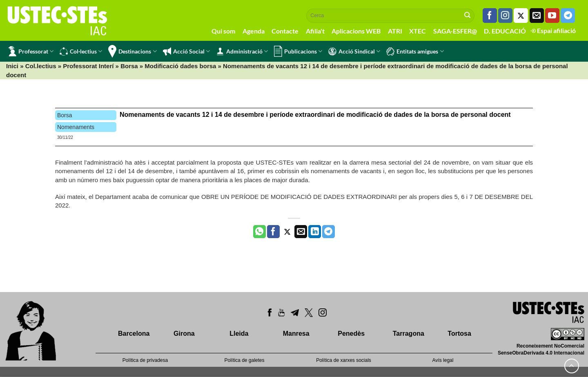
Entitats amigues (415, 51)
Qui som (223, 31)
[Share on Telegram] (329, 232)
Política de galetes (244, 360)
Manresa (296, 333)
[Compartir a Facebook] (273, 232)
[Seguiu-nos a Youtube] (552, 16)
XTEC (418, 31)
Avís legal (443, 360)
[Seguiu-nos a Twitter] (521, 16)
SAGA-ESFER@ (455, 31)
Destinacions (132, 51)
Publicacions (298, 51)
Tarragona (409, 333)
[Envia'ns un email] (537, 16)
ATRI (395, 31)
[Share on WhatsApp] (259, 232)
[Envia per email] (301, 232)
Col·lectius (81, 51)
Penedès (351, 333)
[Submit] (468, 16)
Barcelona (134, 333)
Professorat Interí (88, 66)
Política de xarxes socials (344, 360)
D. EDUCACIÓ (505, 31)
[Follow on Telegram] (568, 16)
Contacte (285, 31)
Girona (184, 333)
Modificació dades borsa (180, 66)
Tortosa (459, 333)
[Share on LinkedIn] (315, 232)
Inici (12, 66)
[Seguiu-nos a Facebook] (490, 16)
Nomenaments (76, 127)
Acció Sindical (354, 51)
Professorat (31, 51)
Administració (242, 51)
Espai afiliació (553, 30)
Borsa (129, 66)
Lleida (239, 333)
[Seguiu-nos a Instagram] (505, 16)
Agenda (254, 31)
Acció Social (186, 51)
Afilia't (315, 31)
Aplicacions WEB (356, 31)
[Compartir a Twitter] (287, 232)
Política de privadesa (145, 360)
